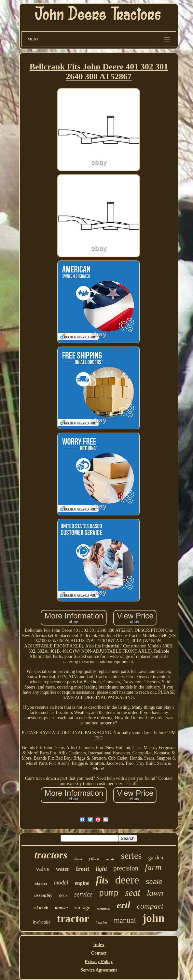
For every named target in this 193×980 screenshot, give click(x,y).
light (101, 869)
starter (41, 883)
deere (127, 880)
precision (126, 868)
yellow (94, 858)
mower (62, 908)
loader (102, 922)
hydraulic (42, 922)
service (83, 894)
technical (103, 909)
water (63, 869)
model (61, 883)
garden (156, 858)
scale (154, 882)
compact (150, 906)
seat (133, 893)
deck (63, 895)
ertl (124, 905)
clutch (41, 908)
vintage (83, 907)
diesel (78, 859)
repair (110, 859)
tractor (73, 919)
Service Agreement (99, 970)
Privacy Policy (99, 962)
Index (99, 945)
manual (125, 921)
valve (43, 869)
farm (153, 867)
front (83, 869)
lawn (155, 893)
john (154, 918)
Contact (99, 953)
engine (82, 883)
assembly (43, 895)
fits (102, 880)
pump (109, 893)
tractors (51, 855)
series (131, 856)
